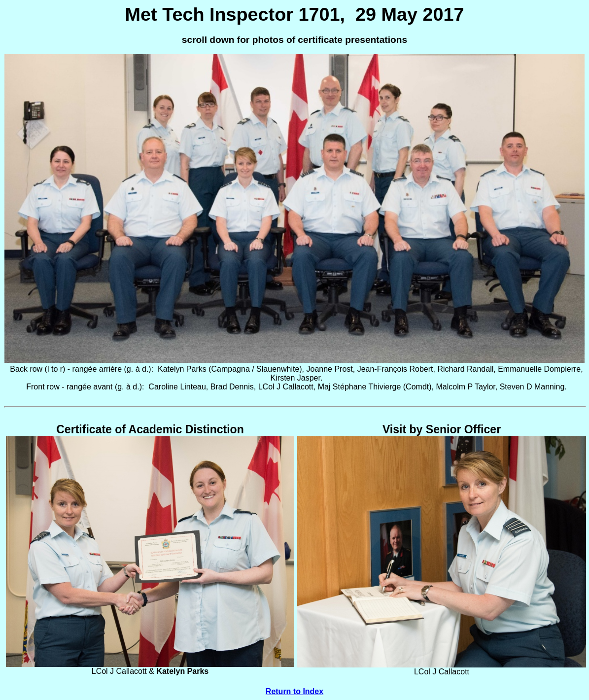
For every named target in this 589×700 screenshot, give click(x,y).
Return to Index (294, 691)
